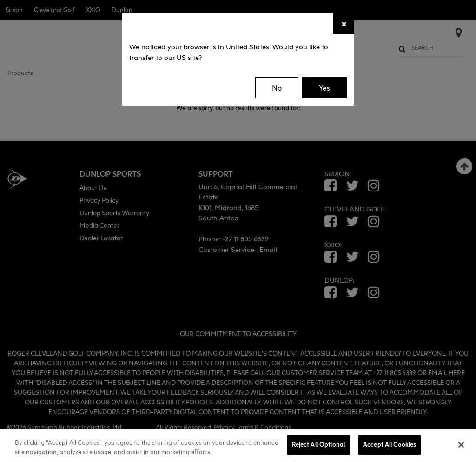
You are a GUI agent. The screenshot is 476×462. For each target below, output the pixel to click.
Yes (324, 88)
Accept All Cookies (390, 444)
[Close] (344, 23)
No (277, 88)
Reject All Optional (318, 444)
